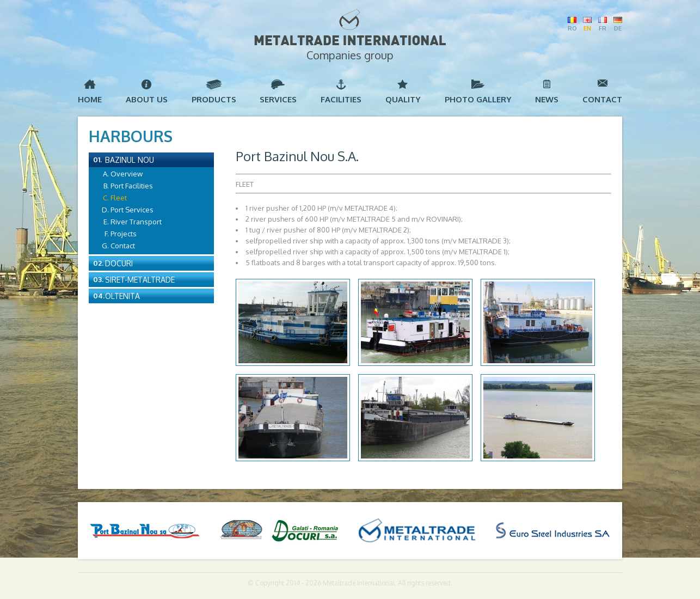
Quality (403, 99)
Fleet (119, 198)
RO (572, 28)
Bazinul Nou (130, 160)
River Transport (136, 222)
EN (587, 28)
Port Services (132, 210)
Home (90, 99)
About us (147, 99)
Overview (127, 174)
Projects (124, 234)
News (547, 99)
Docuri (119, 263)
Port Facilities (132, 186)
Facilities (341, 99)
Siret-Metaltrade (140, 280)
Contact (602, 99)
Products (214, 99)
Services (278, 99)
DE (618, 28)
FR (603, 28)
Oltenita (122, 296)
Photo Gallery (478, 99)
